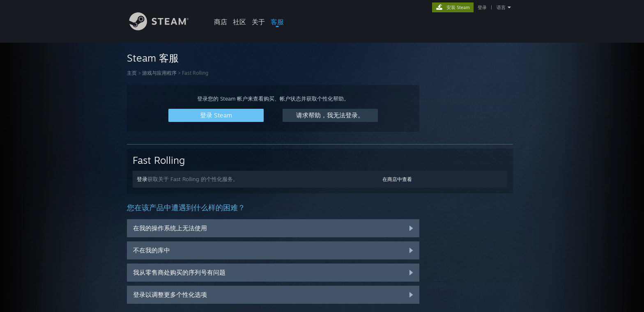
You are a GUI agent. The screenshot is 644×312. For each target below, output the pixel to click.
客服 (277, 22)
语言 (501, 7)
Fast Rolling (159, 160)
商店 (221, 22)
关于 (258, 22)
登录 (482, 7)
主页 (132, 73)
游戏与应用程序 (159, 73)
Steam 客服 (153, 58)
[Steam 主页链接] (165, 28)
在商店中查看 (397, 179)
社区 (239, 22)
